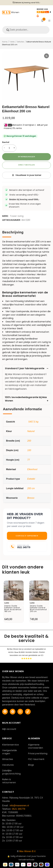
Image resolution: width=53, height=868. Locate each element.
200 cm (31, 488)
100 (29, 450)
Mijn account (9, 729)
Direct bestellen (26, 165)
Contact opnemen (27, 536)
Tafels (12, 42)
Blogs (31, 765)
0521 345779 (18, 809)
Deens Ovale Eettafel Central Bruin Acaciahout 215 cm (38, 609)
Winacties (8, 759)
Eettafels (21, 42)
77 (29, 460)
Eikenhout (32, 469)
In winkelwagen (26, 157)
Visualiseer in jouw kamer (27, 175)
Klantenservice (10, 745)
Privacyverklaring (38, 753)
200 (29, 441)
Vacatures (8, 765)
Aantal (6, 142)
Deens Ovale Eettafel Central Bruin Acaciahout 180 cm (13, 609)
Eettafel (31, 479)
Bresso (31, 498)
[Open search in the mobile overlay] (26, 30)
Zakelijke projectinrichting (11, 772)
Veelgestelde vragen (9, 752)
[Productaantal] (9, 148)
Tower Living (17, 216)
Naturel (31, 431)
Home (5, 42)
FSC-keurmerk (36, 759)
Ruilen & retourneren (9, 781)
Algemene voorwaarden (35, 746)
